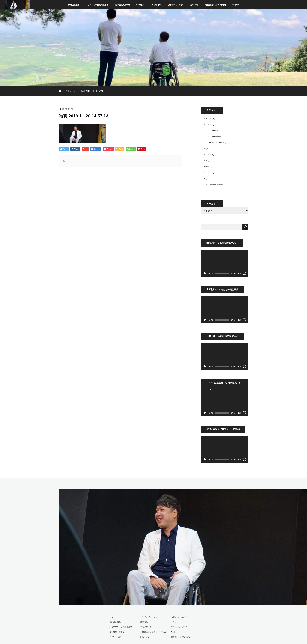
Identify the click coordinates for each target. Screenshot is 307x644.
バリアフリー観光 (211, 137)
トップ (112, 617)
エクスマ (207, 125)
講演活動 (144, 622)
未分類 (206, 167)
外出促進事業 (74, 5)
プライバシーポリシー (180, 627)
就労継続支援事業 (122, 5)
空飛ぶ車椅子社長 (211, 185)
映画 (206, 161)
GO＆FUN (145, 637)
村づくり (207, 173)
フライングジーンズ (149, 617)
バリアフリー (209, 131)
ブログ (69, 91)
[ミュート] (239, 273)
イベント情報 (156, 5)
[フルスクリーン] (244, 273)
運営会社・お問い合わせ (215, 5)
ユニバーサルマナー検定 (214, 143)
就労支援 (207, 155)
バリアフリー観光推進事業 (97, 5)
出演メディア (146, 627)
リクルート (194, 5)
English (236, 5)
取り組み (140, 5)
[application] (225, 263)
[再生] (205, 273)
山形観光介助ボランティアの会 (153, 632)
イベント (207, 119)
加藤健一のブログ (175, 5)
